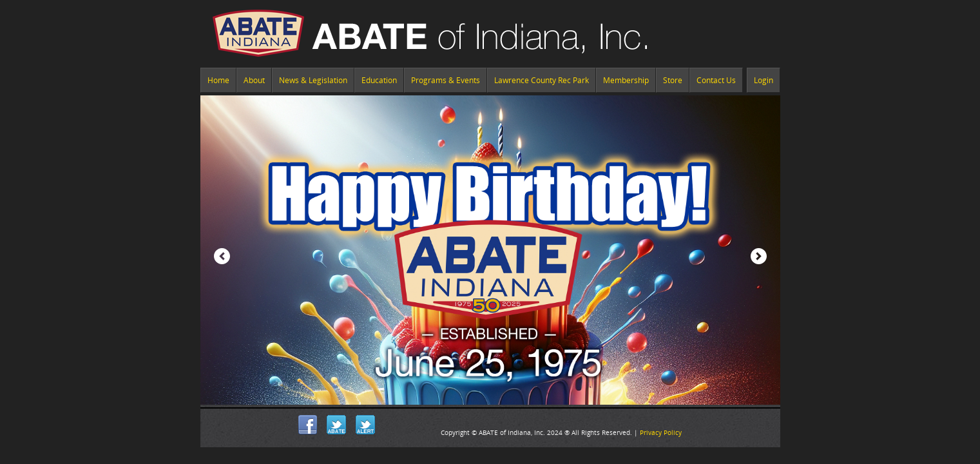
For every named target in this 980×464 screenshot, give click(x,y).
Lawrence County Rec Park (542, 80)
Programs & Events (446, 80)
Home (218, 80)
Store (673, 80)
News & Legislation (313, 80)
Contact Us (716, 80)
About (254, 80)
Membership (626, 80)
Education (379, 80)
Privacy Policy (661, 432)
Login (764, 80)
